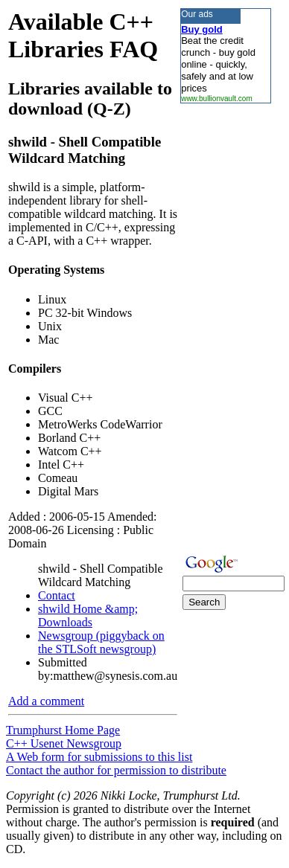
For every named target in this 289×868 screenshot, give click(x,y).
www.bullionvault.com (217, 99)
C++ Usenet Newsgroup (64, 743)
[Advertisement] (225, 327)
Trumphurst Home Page (63, 730)
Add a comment (46, 701)
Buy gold (202, 29)
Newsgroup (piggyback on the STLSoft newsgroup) (101, 642)
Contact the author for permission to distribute (116, 770)
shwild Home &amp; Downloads (88, 615)
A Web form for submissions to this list (99, 757)
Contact (57, 595)
